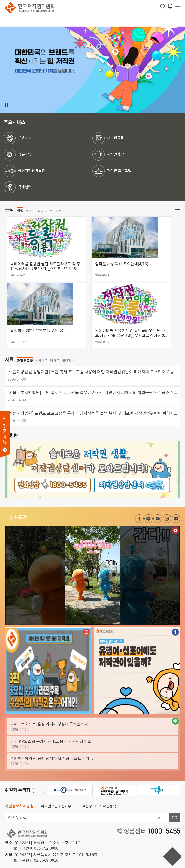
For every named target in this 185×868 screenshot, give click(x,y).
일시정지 (6, 105)
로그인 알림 (170, 6)
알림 (20, 211)
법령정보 (68, 361)
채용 (29, 211)
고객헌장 (85, 806)
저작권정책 (108, 806)
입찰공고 (41, 211)
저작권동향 (25, 361)
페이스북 (139, 519)
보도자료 (56, 211)
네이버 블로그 (149, 519)
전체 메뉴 (178, 7)
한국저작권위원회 (30, 8)
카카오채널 (176, 519)
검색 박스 (163, 7)
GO (175, 818)
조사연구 (41, 361)
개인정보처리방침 (19, 806)
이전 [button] (44, 790)
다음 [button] (34, 790)
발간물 (55, 361)
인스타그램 (167, 519)
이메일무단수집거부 (56, 806)
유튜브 (158, 519)
